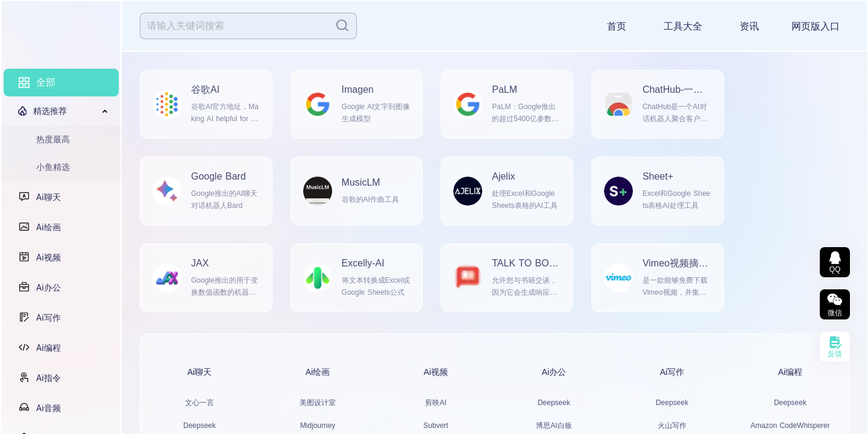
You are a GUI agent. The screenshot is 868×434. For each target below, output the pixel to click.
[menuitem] (61, 83)
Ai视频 (57, 257)
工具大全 (683, 26)
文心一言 (200, 403)
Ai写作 (57, 318)
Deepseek (200, 426)
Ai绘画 (57, 227)
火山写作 (672, 426)
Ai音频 (57, 408)
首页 (617, 26)
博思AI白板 (554, 426)
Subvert (436, 426)
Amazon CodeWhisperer (790, 426)
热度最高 (53, 139)
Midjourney (318, 426)
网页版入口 (816, 26)
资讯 (749, 26)
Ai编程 (57, 348)
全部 (46, 82)
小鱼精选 (53, 167)
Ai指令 (57, 378)
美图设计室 (318, 403)
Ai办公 (57, 288)
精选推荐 (50, 111)
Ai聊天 (57, 197)
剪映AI (436, 403)
